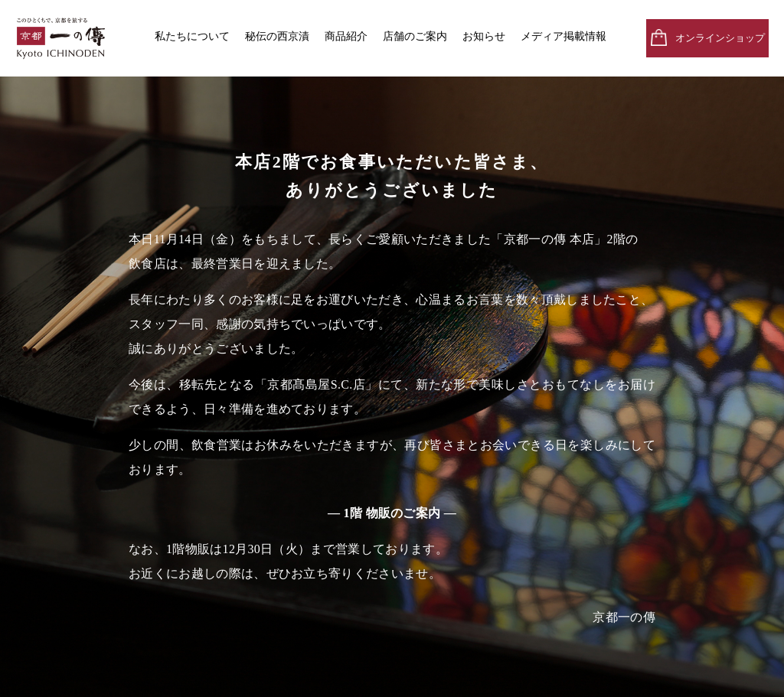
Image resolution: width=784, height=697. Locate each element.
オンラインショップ (720, 38)
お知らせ (484, 36)
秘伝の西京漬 (277, 36)
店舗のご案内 (415, 36)
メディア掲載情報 (563, 36)
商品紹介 (346, 36)
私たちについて (192, 36)
